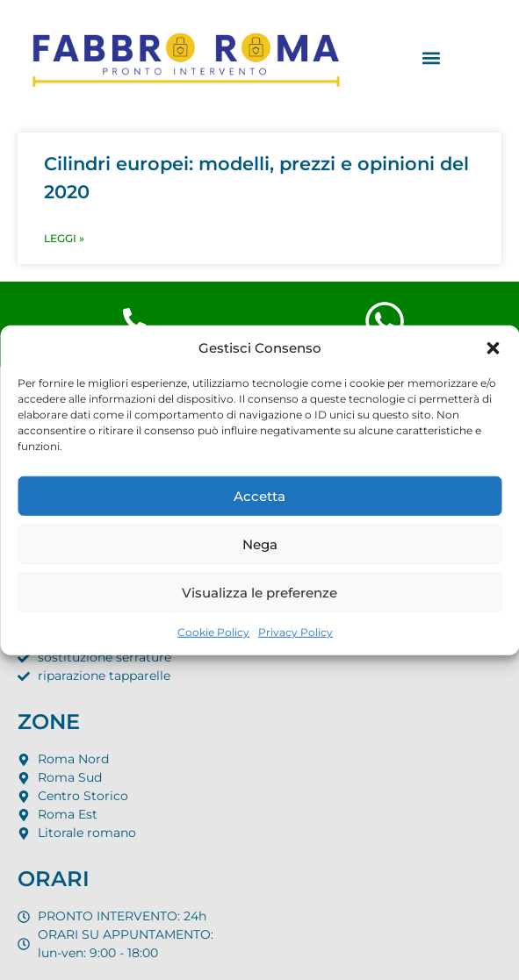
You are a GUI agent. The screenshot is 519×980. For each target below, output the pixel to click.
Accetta (259, 495)
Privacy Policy (296, 632)
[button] (493, 348)
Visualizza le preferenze (259, 592)
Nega (260, 544)
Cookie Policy (213, 632)
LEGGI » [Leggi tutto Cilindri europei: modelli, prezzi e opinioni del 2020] (64, 238)
